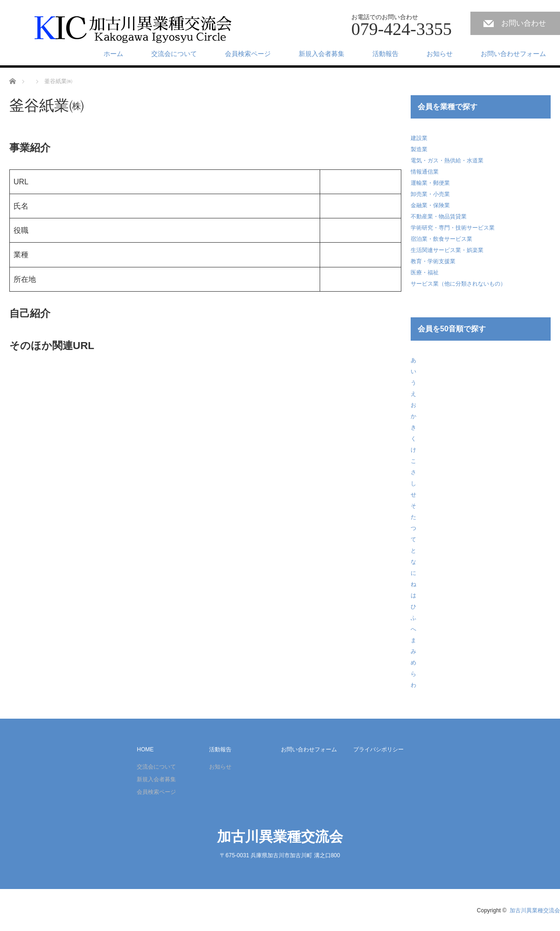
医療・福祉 (425, 273)
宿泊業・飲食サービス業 (441, 239)
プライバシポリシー (378, 749)
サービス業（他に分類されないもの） (458, 284)
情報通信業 (425, 172)
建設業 (419, 138)
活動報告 (385, 54)
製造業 (419, 149)
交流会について (174, 54)
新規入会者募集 (322, 54)
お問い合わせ (524, 23)
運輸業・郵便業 (430, 183)
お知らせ (440, 54)
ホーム (113, 54)
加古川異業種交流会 (280, 836)
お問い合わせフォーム (513, 54)
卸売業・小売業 (430, 194)
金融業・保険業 (430, 205)
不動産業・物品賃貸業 (439, 217)
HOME (145, 749)
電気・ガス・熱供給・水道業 (447, 161)
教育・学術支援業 (433, 261)
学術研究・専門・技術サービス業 (453, 228)
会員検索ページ (248, 54)
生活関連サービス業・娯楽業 (447, 250)
